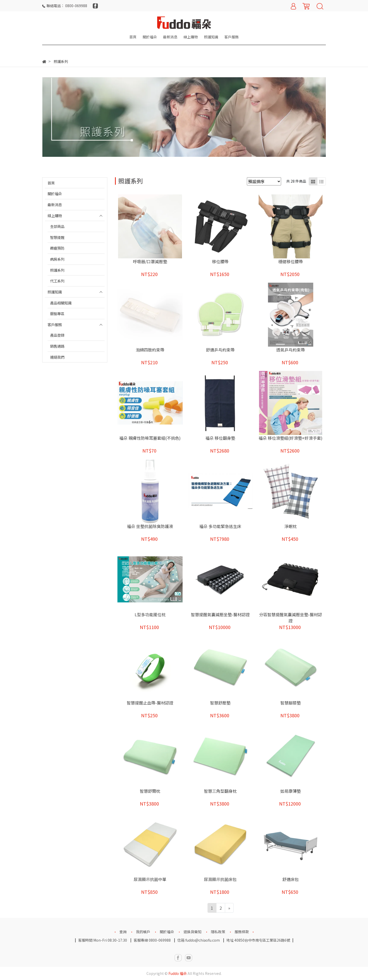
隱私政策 (218, 932)
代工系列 (57, 281)
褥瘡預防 (57, 248)
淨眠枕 (291, 526)
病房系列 (57, 259)
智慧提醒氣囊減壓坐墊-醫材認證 (220, 614)
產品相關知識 (61, 303)
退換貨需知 (192, 932)
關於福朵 (55, 194)
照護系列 (57, 270)
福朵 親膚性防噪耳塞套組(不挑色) (150, 438)
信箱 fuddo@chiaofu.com (199, 940)
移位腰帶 (220, 261)
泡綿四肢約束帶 (150, 350)
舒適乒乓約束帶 (220, 350)
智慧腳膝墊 (291, 703)
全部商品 (57, 226)
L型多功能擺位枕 (150, 614)
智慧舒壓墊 (220, 703)
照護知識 (55, 292)
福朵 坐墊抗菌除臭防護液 (150, 526)
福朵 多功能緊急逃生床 (220, 526)
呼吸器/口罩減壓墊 (150, 261)
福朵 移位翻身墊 (220, 438)
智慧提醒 (57, 237)
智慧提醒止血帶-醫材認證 (150, 703)
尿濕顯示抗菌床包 (220, 879)
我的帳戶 (143, 932)
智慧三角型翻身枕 (220, 791)
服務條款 (242, 932)
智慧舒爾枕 (150, 791)
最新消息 (55, 205)
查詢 (123, 932)
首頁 (51, 183)
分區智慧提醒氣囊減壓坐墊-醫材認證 (291, 618)
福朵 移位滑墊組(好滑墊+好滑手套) (291, 438)
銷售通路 (57, 346)
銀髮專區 (57, 313)
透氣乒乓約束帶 (291, 350)
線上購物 (55, 216)
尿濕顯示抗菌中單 (150, 879)
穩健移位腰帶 (291, 261)
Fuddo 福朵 (178, 973)
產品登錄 (57, 335)
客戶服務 (55, 324)
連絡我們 (57, 357)
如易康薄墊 (291, 791)
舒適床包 (291, 879)
